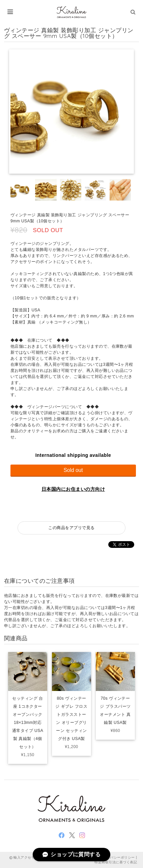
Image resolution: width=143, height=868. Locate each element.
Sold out (73, 470)
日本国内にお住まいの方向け (73, 489)
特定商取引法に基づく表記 (116, 862)
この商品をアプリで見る (71, 528)
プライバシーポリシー (117, 857)
